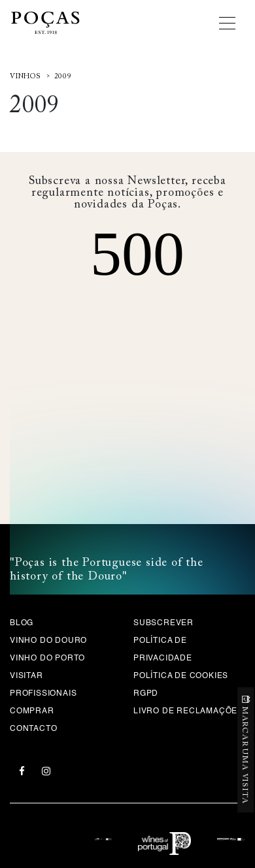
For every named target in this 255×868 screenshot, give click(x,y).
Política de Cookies (181, 676)
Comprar (32, 711)
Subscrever (163, 623)
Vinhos (25, 77)
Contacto (33, 729)
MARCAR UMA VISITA (245, 755)
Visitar (26, 676)
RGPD (146, 694)
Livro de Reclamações (188, 711)
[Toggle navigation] (232, 23)
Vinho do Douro (48, 641)
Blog (22, 623)
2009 (63, 77)
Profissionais (43, 694)
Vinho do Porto (47, 659)
